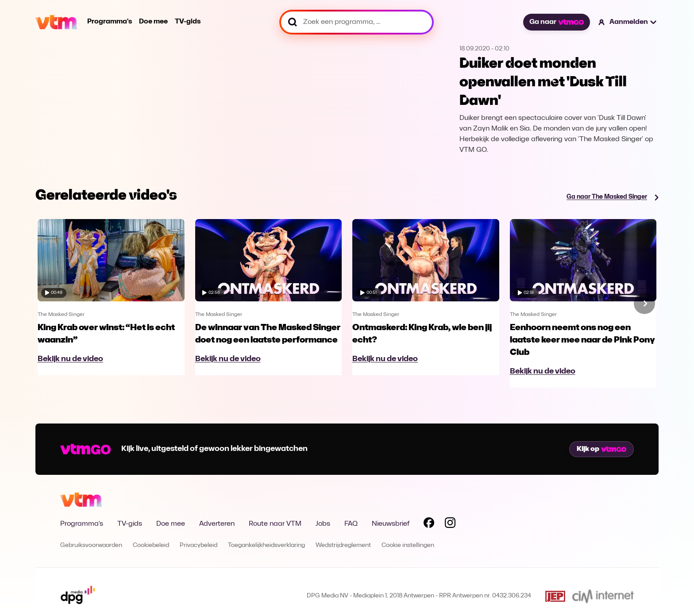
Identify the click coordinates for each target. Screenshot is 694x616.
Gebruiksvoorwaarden (91, 545)
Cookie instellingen (408, 545)
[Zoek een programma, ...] (357, 22)
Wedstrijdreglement (343, 545)
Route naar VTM (275, 524)
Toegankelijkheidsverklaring (266, 545)
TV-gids (188, 22)
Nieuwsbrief (391, 524)
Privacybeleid (199, 545)
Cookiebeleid (151, 545)
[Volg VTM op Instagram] (450, 524)
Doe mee (153, 22)
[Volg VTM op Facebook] (429, 524)
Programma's (110, 22)
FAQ (351, 524)
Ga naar (556, 22)
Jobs (323, 524)
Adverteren (217, 524)
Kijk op (601, 449)
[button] (628, 22)
